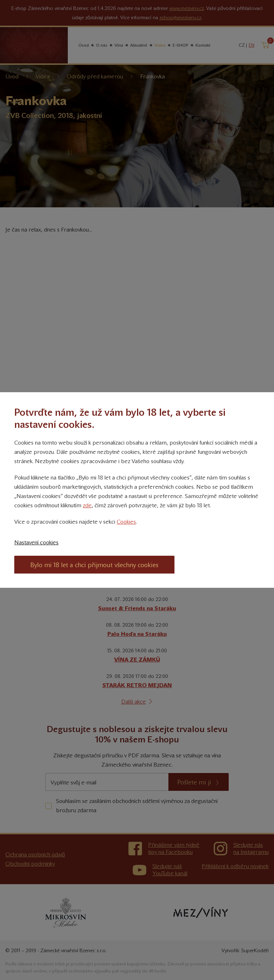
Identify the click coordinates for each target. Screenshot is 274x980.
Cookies (126, 522)
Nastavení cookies (36, 542)
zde (87, 505)
